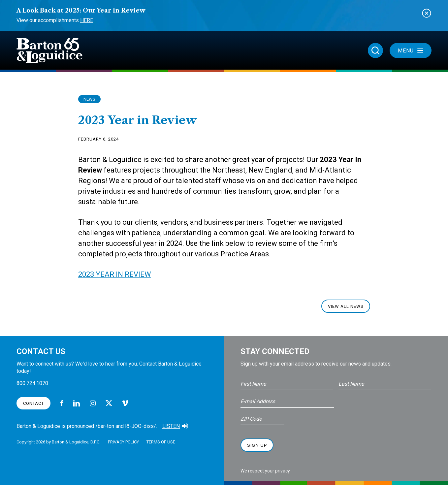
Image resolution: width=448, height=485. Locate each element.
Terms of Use (161, 442)
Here (87, 20)
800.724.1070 (32, 383)
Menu (411, 51)
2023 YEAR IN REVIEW (115, 274)
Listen (171, 426)
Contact (33, 403)
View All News (346, 306)
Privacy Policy (123, 442)
